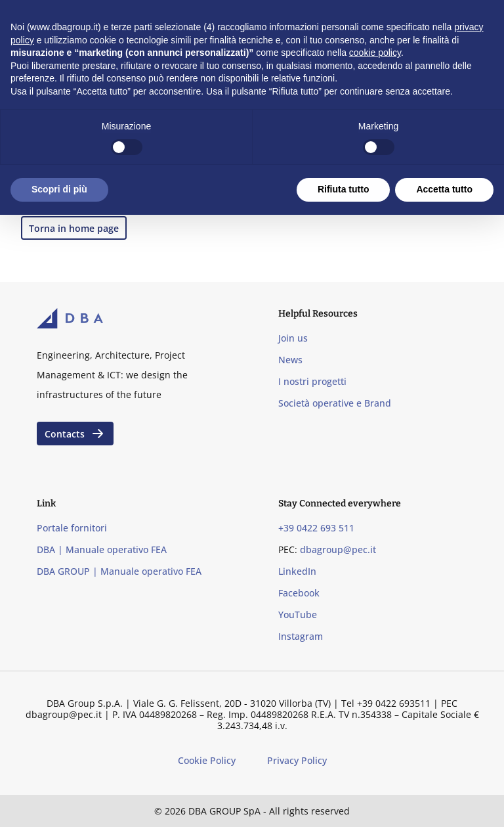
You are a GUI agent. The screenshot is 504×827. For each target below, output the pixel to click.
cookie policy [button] (375, 53)
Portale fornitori (72, 528)
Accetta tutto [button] (444, 189)
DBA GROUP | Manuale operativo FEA (119, 571)
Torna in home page (74, 228)
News (290, 360)
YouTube (298, 615)
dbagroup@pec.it (338, 549)
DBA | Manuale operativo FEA (102, 549)
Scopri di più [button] (59, 189)
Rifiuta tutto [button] (344, 189)
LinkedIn (297, 571)
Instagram (301, 636)
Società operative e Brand (335, 403)
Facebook (299, 593)
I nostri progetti (312, 381)
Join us (293, 338)
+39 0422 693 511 (316, 528)
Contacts (75, 434)
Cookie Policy (207, 760)
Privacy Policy (297, 760)
